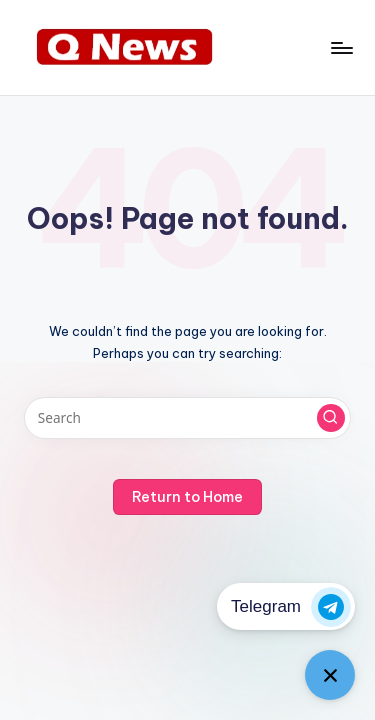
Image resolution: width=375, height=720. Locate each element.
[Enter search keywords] (187, 418)
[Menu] (341, 47)
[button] (331, 418)
